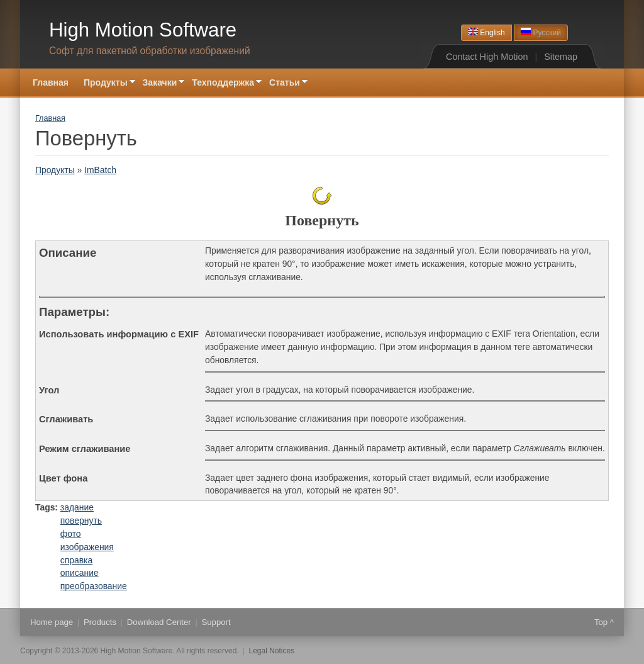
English (486, 32)
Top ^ (604, 622)
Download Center (159, 622)
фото (71, 534)
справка (76, 560)
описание (80, 573)
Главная (51, 82)
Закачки (160, 83)
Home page (52, 622)
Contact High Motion (487, 57)
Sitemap (561, 57)
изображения (87, 547)
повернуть (81, 521)
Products (100, 622)
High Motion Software (143, 30)
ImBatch (100, 170)
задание (77, 507)
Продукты (106, 83)
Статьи (285, 83)
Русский (541, 32)
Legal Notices (272, 651)
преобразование (94, 586)
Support (216, 622)
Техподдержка (223, 83)
